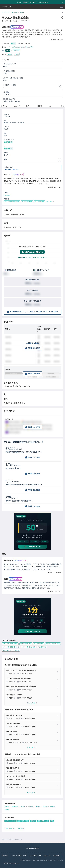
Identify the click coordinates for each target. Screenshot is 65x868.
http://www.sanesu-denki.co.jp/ (22, 47)
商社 (52, 821)
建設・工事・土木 (43, 821)
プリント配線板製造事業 (10, 644)
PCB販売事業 (42, 647)
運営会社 (47, 855)
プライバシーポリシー (19, 855)
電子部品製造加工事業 (53, 644)
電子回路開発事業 (26, 644)
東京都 (22, 12)
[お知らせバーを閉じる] (63, 2)
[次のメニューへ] (64, 106)
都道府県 (15, 12)
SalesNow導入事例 (32, 848)
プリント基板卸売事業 (28, 647)
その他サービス (10, 821)
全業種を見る (21, 828)
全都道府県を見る (10, 828)
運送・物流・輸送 (23, 821)
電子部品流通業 (39, 644)
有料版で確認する (13, 169)
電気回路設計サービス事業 (11, 650)
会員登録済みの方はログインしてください (32, 258)
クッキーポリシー (35, 855)
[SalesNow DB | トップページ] (6, 7)
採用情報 (56, 855)
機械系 (8, 50)
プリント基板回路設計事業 (11, 647)
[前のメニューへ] (1, 106)
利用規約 (5, 855)
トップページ (6, 12)
